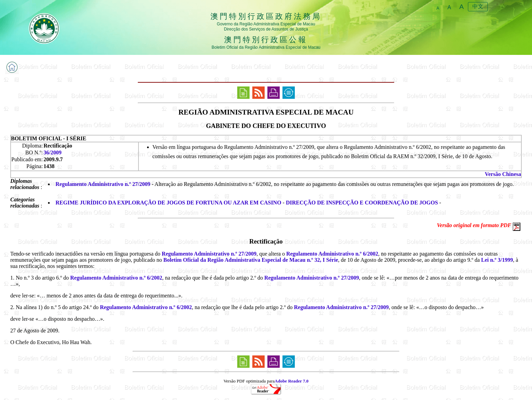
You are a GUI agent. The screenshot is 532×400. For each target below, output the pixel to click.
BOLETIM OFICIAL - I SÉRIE (49, 138)
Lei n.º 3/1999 (497, 260)
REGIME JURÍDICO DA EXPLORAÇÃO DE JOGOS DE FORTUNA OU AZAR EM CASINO (168, 203)
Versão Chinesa (503, 174)
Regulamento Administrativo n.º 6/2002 (332, 254)
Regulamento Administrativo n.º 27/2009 (103, 184)
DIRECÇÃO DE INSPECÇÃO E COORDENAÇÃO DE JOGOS (362, 203)
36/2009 (52, 152)
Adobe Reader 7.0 (292, 381)
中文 (478, 6)
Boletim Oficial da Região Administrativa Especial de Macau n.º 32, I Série (251, 260)
